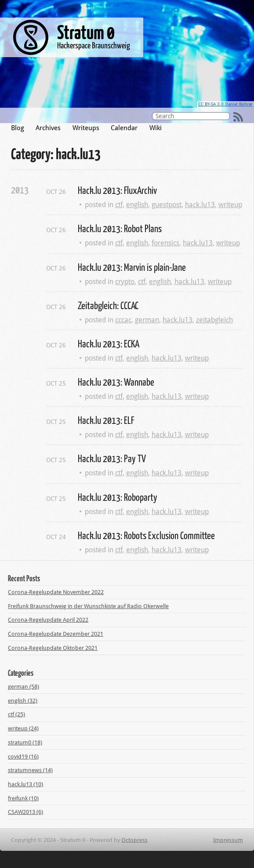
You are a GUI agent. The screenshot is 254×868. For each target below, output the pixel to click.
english (137, 205)
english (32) (23, 701)
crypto (125, 282)
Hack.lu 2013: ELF (106, 420)
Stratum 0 (86, 32)
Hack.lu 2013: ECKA (109, 343)
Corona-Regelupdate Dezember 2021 (56, 634)
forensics (165, 243)
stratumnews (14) (30, 770)
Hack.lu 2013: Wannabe (116, 382)
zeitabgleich (214, 320)
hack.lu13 (200, 205)
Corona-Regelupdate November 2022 (56, 592)
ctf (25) (16, 714)
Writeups (86, 128)
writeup (230, 205)
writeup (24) (23, 728)
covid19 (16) (23, 757)
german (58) (24, 687)
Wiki (156, 128)
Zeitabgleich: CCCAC (108, 305)
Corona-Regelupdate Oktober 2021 (53, 648)
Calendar (124, 128)
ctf (119, 205)
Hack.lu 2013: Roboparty (118, 497)
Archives (48, 128)
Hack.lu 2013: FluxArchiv (117, 190)
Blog (18, 128)
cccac (123, 320)
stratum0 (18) (25, 742)
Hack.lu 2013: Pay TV (112, 458)
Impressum (228, 840)
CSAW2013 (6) (25, 812)
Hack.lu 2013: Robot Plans (120, 228)
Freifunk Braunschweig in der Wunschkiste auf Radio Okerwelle (88, 606)
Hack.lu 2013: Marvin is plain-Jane (132, 267)
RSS (238, 117)
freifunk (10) (23, 798)
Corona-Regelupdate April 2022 (48, 620)
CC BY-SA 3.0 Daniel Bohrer (225, 104)
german (147, 320)
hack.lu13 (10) (25, 784)
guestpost (167, 205)
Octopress (134, 840)
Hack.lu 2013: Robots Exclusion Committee (146, 535)
